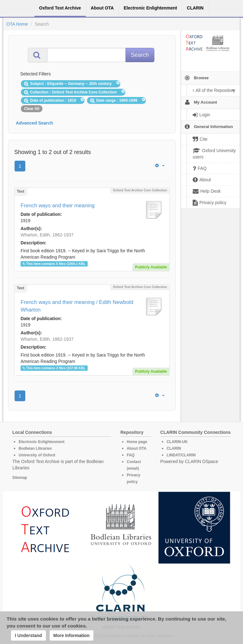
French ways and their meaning (58, 206)
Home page (137, 442)
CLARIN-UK (177, 442)
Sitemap (20, 478)
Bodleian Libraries (35, 448)
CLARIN (174, 448)
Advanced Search (34, 123)
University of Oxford (37, 455)
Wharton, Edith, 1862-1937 (47, 235)
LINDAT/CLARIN (181, 455)
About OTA (137, 448)
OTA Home (17, 24)
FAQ (131, 455)
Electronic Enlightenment (42, 442)
